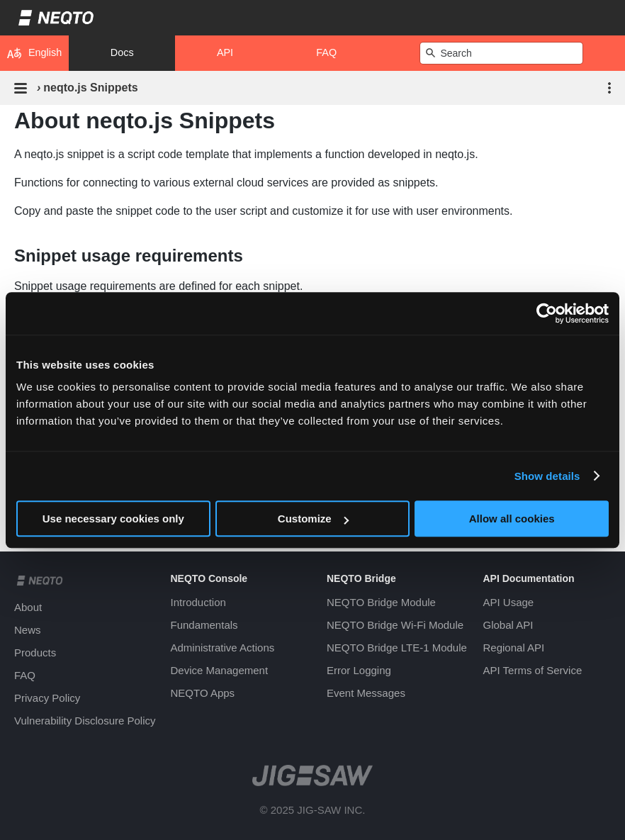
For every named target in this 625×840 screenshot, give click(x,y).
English (34, 53)
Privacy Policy (47, 698)
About (28, 607)
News (28, 630)
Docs (122, 52)
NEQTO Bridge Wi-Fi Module (395, 625)
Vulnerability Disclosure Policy (85, 721)
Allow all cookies (512, 519)
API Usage (509, 602)
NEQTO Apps (203, 693)
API (225, 52)
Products (35, 653)
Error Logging (359, 670)
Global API (508, 625)
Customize (313, 519)
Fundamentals (204, 625)
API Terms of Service (533, 670)
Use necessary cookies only (113, 519)
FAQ (326, 52)
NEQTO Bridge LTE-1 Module (397, 648)
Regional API (514, 648)
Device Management (220, 670)
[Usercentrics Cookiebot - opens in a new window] (547, 313)
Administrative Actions (223, 648)
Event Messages (366, 693)
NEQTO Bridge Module (381, 602)
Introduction (198, 602)
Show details (547, 476)
